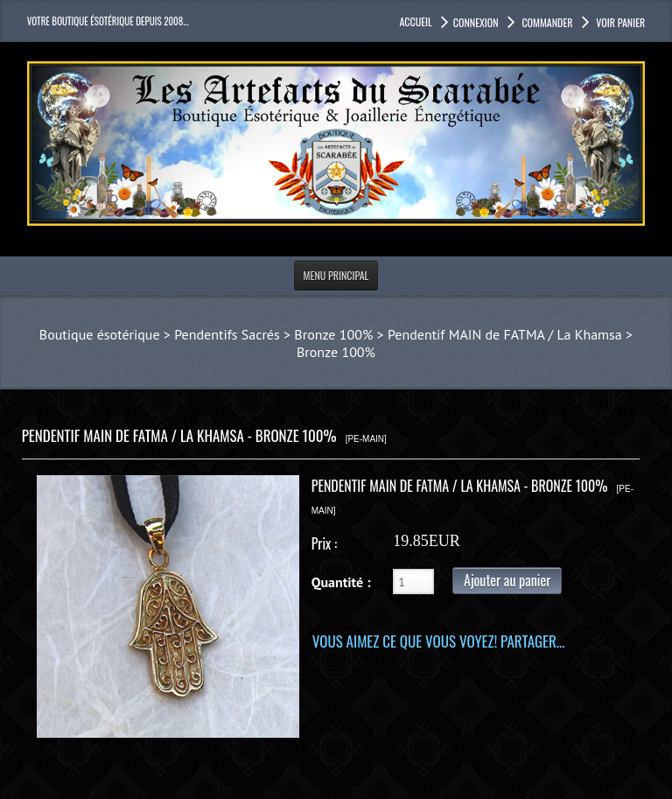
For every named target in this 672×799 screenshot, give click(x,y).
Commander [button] (546, 22)
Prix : (324, 543)
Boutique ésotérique (100, 334)
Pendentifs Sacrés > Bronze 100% (273, 334)
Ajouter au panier (507, 580)
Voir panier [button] (620, 22)
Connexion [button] (476, 22)
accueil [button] (415, 21)
